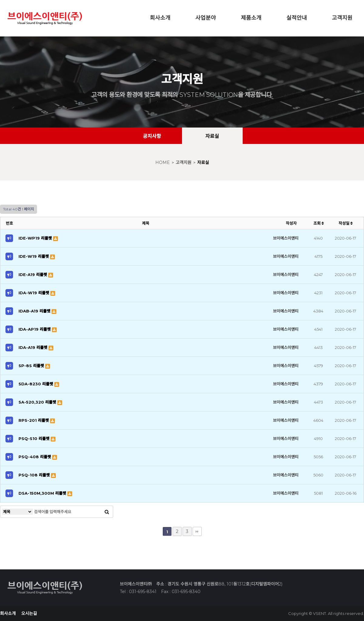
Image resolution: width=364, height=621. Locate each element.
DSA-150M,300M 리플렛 (43, 493)
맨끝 (197, 531)
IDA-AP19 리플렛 (35, 329)
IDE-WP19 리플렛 (36, 238)
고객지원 (342, 18)
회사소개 (160, 18)
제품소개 (251, 18)
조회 (318, 223)
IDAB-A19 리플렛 (35, 311)
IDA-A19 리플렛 (34, 347)
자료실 (203, 162)
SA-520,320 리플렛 (38, 402)
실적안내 (297, 18)
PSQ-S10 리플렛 (35, 438)
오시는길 (29, 613)
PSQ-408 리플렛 (35, 457)
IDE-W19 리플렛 (34, 256)
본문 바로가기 (0, 0)
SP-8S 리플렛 (32, 366)
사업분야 (206, 18)
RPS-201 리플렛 (34, 420)
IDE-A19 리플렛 (33, 275)
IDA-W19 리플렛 (34, 293)
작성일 (345, 223)
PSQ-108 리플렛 (35, 475)
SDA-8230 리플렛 (36, 384)
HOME (163, 162)
